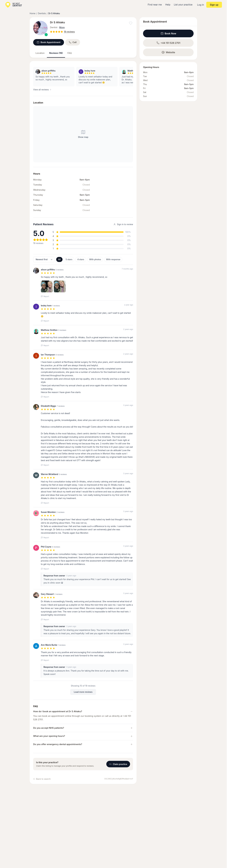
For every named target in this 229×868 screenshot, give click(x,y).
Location (40, 53)
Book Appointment (49, 42)
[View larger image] (40, 28)
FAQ (70, 53)
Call (73, 42)
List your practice (183, 5)
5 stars (69, 259)
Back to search (42, 779)
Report (45, 296)
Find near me (155, 5)
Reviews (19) (56, 53)
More (62, 27)
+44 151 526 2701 (168, 43)
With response (113, 259)
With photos (95, 259)
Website (168, 52)
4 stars (81, 259)
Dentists (42, 13)
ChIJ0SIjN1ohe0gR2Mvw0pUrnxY (119, 779)
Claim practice (118, 764)
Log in (201, 5)
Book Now (168, 33)
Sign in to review (123, 224)
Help (168, 5)
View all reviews (42, 90)
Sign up (214, 5)
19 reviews (69, 32)
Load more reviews (83, 692)
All (59, 259)
